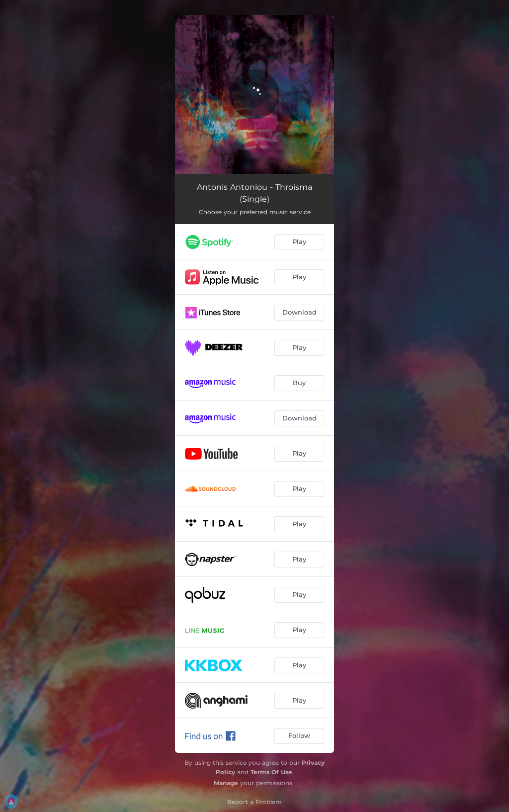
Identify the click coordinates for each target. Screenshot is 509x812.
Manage (226, 783)
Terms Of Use (271, 772)
